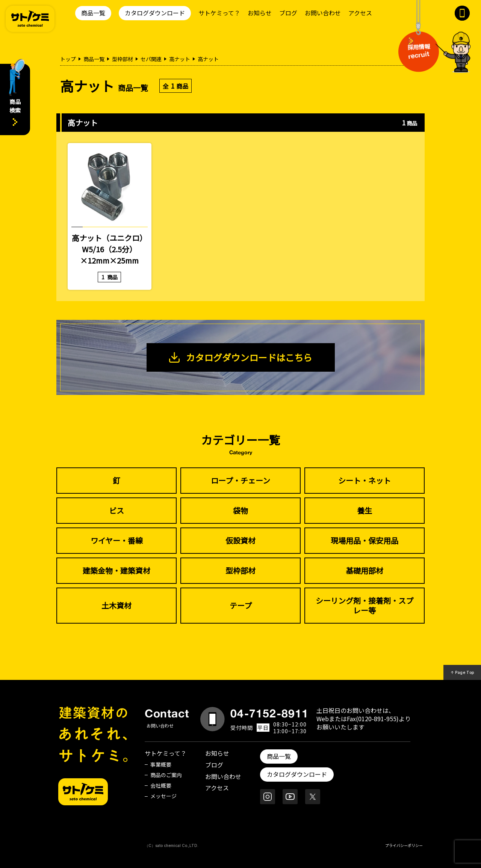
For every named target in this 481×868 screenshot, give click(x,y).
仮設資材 (240, 540)
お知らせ (260, 13)
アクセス (360, 13)
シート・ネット (365, 480)
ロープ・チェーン (240, 480)
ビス (116, 510)
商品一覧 (93, 13)
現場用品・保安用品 (365, 540)
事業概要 (161, 764)
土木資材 (116, 605)
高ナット (180, 59)
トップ (68, 59)
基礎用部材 (365, 570)
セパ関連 (151, 59)
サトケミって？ (219, 13)
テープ (241, 605)
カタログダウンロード (155, 13)
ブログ (288, 13)
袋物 (240, 510)
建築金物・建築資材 (116, 570)
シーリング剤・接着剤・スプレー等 (365, 605)
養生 (365, 510)
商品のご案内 (166, 775)
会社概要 (161, 785)
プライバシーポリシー (404, 845)
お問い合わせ (323, 13)
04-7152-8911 (269, 713)
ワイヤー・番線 (117, 540)
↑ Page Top (462, 672)
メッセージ (163, 796)
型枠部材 (123, 59)
